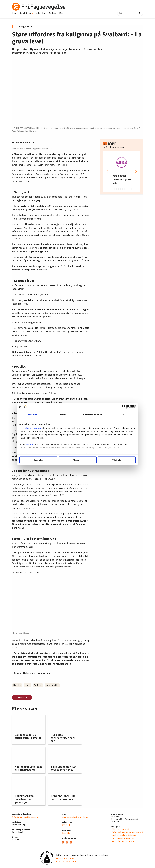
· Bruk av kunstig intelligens (124, 835)
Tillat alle (117, 460)
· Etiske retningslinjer (121, 829)
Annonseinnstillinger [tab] (93, 414)
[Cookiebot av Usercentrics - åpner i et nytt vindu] (124, 407)
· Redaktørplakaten (65, 859)
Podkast (53, 13)
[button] (136, 171)
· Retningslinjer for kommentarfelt (127, 832)
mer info (30, 444)
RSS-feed (66, 825)
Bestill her (66, 833)
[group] (122, 171)
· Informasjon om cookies (123, 838)
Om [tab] (123, 414)
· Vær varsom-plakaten (67, 862)
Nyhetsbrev (41, 13)
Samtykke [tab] (32, 414)
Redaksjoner (26, 13)
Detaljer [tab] (63, 414)
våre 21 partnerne (34, 428)
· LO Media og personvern (122, 841)
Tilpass (78, 460)
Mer (62, 13)
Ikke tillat (38, 460)
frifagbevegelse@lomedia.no (25, 817)
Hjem (14, 13)
